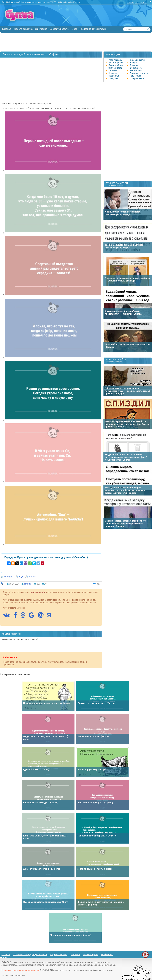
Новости (112, 73)
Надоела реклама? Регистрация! (30, 29)
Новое (74, 29)
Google (64, 2)
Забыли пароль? (14, 2)
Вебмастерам (91, 954)
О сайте (6, 954)
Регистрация (26, 2)
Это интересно (116, 63)
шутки (22, 577)
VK (51, 2)
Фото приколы (115, 60)
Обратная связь (141, 3)
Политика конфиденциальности (30, 954)
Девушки (134, 65)
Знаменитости (115, 68)
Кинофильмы (136, 68)
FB (55, 2)
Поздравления (137, 78)
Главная (7, 29)
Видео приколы (137, 60)
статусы (33, 577)
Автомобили (136, 70)
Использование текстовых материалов (21, 970)
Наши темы (135, 76)
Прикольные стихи (139, 73)
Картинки (113, 70)
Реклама (130, 3)
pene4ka (28, 584)
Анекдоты (9, 577)
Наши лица (114, 76)
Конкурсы (113, 78)
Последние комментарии (93, 29)
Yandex (77, 2)
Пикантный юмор (117, 65)
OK (59, 2)
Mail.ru (70, 2)
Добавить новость (59, 29)
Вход (4, 2)
